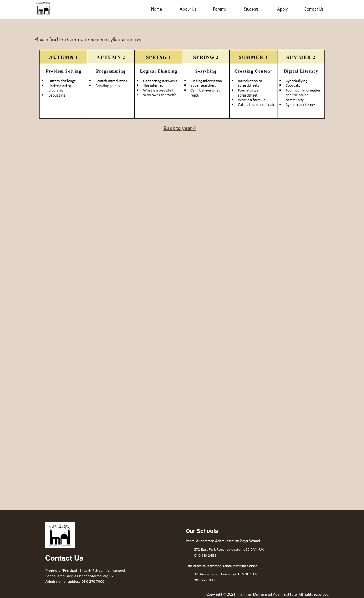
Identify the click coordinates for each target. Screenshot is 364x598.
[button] (188, 9)
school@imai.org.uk (98, 576)
